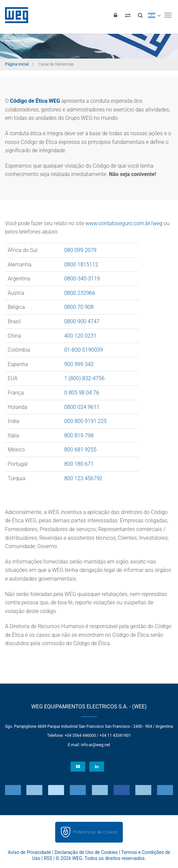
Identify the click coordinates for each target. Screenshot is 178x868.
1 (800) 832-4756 (84, 378)
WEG (14, 15)
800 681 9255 (80, 450)
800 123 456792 (83, 478)
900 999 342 (79, 364)
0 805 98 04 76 (82, 393)
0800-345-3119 (82, 279)
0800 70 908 (79, 307)
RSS (48, 858)
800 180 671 (79, 464)
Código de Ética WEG (35, 101)
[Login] (115, 15)
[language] (154, 15)
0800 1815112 (81, 265)
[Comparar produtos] (128, 15)
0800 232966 (80, 293)
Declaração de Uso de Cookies (86, 852)
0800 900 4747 (82, 321)
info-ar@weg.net (96, 745)
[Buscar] (140, 15)
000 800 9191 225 (85, 421)
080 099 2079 (80, 250)
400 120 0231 (80, 336)
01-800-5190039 (84, 350)
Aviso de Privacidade (29, 852)
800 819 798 (79, 436)
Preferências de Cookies (95, 832)
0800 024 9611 (82, 407)
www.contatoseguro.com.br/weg (124, 223)
